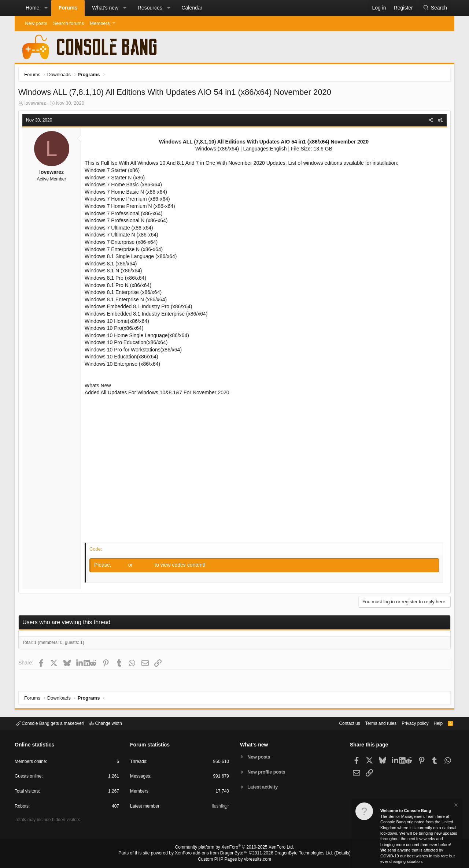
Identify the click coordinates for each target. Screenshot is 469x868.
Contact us (338, 723)
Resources (150, 8)
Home (32, 8)
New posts (36, 23)
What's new (105, 8)
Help (434, 723)
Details (333, 854)
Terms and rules (372, 723)
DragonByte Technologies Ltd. (298, 854)
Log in (122, 567)
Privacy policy (409, 723)
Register (146, 567)
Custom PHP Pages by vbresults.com (234, 860)
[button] (46, 8)
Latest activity (264, 788)
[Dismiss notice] (455, 806)
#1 (439, 122)
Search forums (69, 23)
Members (100, 23)
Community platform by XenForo (234, 848)
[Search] (435, 8)
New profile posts (268, 772)
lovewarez (37, 105)
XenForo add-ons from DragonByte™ (213, 854)
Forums (68, 8)
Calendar (192, 8)
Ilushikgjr (220, 807)
